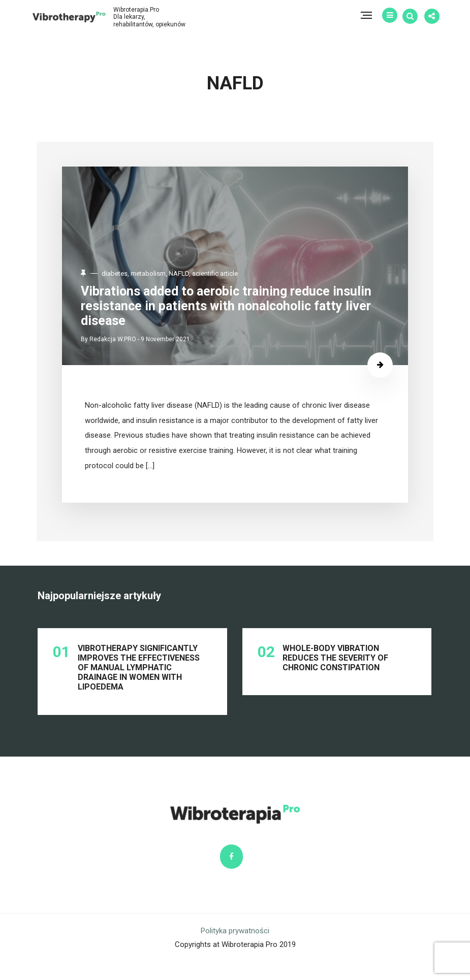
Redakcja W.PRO (120, 338)
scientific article (222, 274)
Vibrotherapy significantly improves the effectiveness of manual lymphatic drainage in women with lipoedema (140, 675)
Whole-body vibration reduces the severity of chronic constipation (336, 665)
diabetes (122, 274)
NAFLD (186, 274)
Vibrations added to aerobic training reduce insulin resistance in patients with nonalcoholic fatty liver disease (233, 305)
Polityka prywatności (235, 951)
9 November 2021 (173, 338)
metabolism (155, 274)
